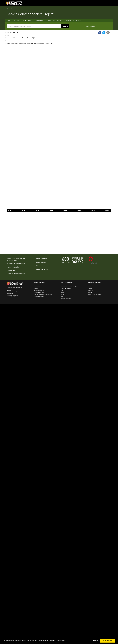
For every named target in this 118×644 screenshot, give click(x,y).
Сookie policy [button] (60, 641)
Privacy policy (11, 270)
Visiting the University (66, 288)
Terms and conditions (12, 297)
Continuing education (39, 292)
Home (7, 9)
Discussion (91, 290)
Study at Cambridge (39, 283)
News (62, 292)
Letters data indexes (42, 270)
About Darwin (17, 21)
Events (63, 295)
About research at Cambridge (95, 295)
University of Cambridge (15, 264)
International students (39, 290)
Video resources (41, 266)
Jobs (62, 297)
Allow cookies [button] (108, 641)
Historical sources (42, 258)
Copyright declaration (13, 267)
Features (90, 288)
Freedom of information (12, 295)
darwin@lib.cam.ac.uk (13, 260)
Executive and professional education (43, 295)
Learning (58, 21)
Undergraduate (37, 286)
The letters (28, 21)
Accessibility (10, 294)
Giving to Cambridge (66, 299)
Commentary (39, 21)
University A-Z (10, 290)
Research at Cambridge (94, 283)
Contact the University (12, 292)
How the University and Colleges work (70, 286)
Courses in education (39, 297)
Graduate (36, 288)
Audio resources (41, 262)
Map (62, 290)
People (50, 21)
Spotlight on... (91, 292)
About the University (67, 283)
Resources (68, 21)
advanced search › (91, 26)
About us (78, 21)
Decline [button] (96, 641)
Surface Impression (19, 274)
